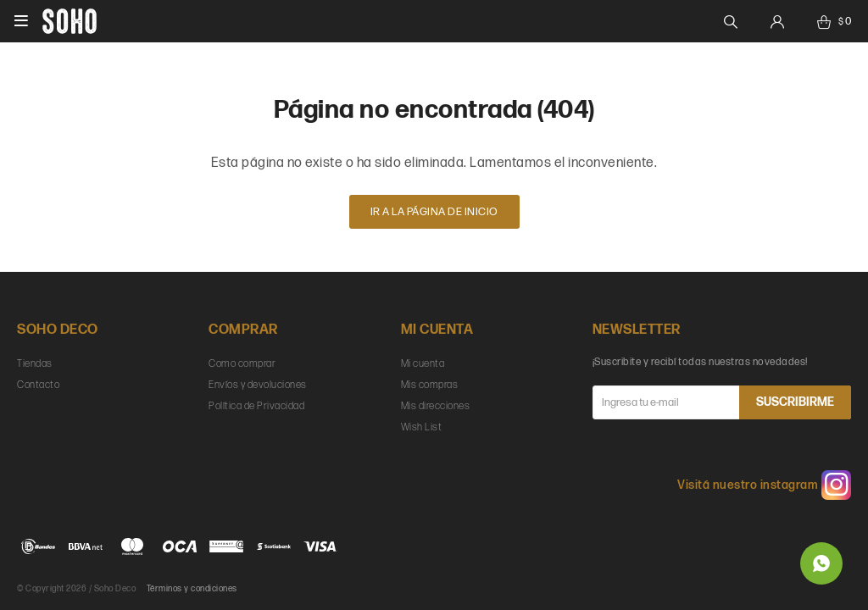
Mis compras (430, 385)
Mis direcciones (436, 406)
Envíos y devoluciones (258, 385)
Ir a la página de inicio (434, 212)
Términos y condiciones (192, 589)
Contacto (38, 385)
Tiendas (35, 364)
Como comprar (242, 364)
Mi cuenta (423, 364)
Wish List (422, 427)
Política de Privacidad (256, 406)
